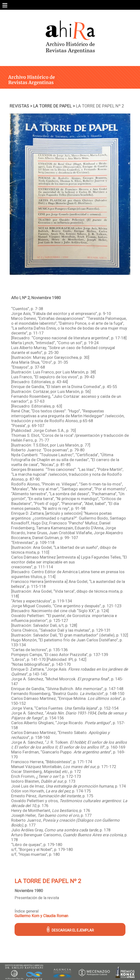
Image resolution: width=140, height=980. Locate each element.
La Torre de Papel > (54, 106)
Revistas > (21, 106)
